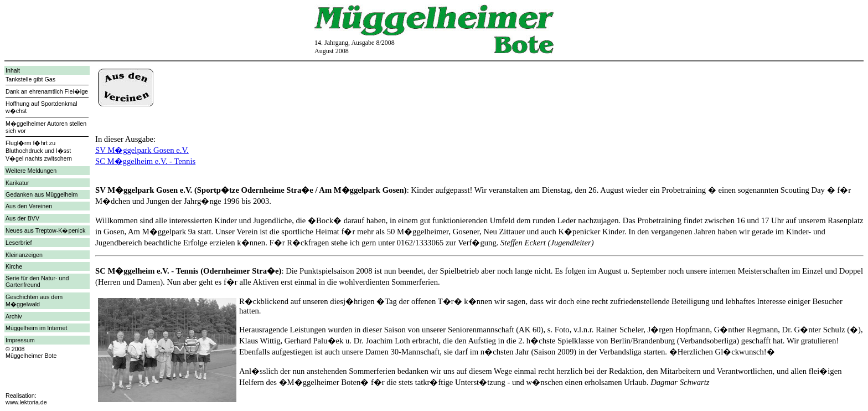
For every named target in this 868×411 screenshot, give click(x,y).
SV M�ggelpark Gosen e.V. (142, 150)
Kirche (14, 266)
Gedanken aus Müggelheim (42, 194)
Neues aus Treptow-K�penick (45, 230)
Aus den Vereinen (29, 206)
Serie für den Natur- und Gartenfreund (37, 281)
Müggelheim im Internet (36, 328)
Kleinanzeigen (24, 255)
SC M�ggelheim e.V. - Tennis (145, 161)
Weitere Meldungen (31, 171)
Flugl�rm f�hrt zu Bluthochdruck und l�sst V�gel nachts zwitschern (39, 151)
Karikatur (17, 183)
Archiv (14, 316)
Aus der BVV (22, 218)
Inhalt (13, 70)
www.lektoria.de (26, 402)
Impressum (20, 340)
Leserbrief (19, 243)
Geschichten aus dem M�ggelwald (34, 300)
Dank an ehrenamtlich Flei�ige (47, 91)
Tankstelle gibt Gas (30, 79)
